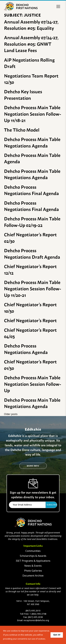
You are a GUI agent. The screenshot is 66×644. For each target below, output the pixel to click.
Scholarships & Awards (33, 556)
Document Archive (33, 576)
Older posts (11, 414)
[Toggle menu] (58, 6)
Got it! (57, 635)
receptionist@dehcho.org (36, 620)
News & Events (33, 566)
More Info (33, 466)
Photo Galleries (33, 571)
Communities (33, 551)
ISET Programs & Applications (33, 561)
